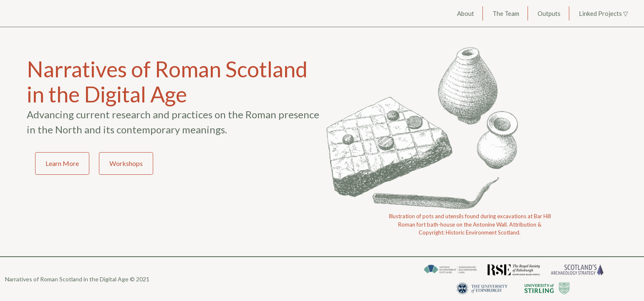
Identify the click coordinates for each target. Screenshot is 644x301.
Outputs (549, 13)
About (466, 13)
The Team (506, 13)
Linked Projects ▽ (604, 13)
